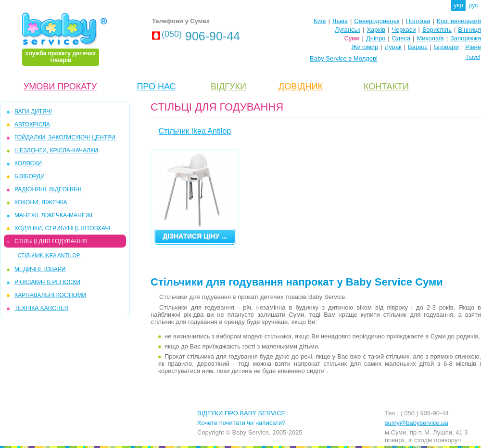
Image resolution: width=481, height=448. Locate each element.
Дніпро (376, 38)
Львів (340, 21)
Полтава (418, 21)
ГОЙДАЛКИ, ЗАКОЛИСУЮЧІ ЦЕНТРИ (65, 137)
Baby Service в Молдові (344, 58)
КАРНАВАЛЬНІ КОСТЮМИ (50, 295)
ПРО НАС (156, 87)
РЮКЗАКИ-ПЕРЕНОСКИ (47, 282)
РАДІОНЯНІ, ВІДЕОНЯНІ (48, 189)
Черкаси (404, 30)
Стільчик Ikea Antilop (49, 255)
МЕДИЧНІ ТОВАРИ (40, 269)
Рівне (473, 47)
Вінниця (469, 30)
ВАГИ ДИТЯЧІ (33, 112)
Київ (320, 21)
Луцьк (393, 47)
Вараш (418, 47)
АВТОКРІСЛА (32, 124)
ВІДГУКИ (228, 87)
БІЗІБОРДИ (30, 176)
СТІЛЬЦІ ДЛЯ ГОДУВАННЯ (51, 241)
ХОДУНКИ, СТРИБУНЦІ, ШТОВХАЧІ (63, 228)
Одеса (401, 38)
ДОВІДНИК (301, 87)
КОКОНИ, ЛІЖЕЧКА (41, 202)
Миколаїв (430, 38)
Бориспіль (437, 30)
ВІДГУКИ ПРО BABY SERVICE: (242, 413)
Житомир (365, 47)
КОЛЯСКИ (28, 163)
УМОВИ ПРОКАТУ (60, 87)
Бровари (446, 47)
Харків (376, 30)
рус (473, 5)
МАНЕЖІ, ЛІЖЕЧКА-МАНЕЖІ (53, 215)
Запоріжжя (466, 38)
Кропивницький (459, 21)
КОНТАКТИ (386, 87)
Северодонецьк (377, 21)
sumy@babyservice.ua (417, 423)
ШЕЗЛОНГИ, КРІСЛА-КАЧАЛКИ (56, 150)
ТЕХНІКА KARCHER (41, 308)
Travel (473, 57)
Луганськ (348, 30)
